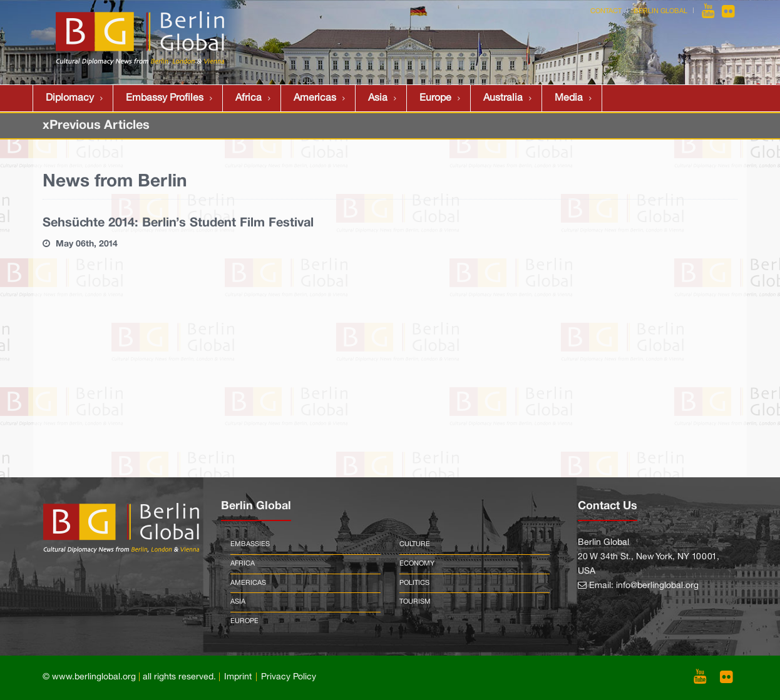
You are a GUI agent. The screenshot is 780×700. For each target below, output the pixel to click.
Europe (435, 98)
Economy (417, 564)
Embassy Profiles (165, 98)
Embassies (250, 544)
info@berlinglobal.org (657, 586)
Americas (315, 98)
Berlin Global (660, 11)
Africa (249, 98)
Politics (414, 583)
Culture (415, 544)
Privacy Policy (289, 677)
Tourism (415, 602)
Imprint (238, 677)
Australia (503, 98)
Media (569, 98)
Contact (606, 11)
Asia (378, 98)
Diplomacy (70, 98)
